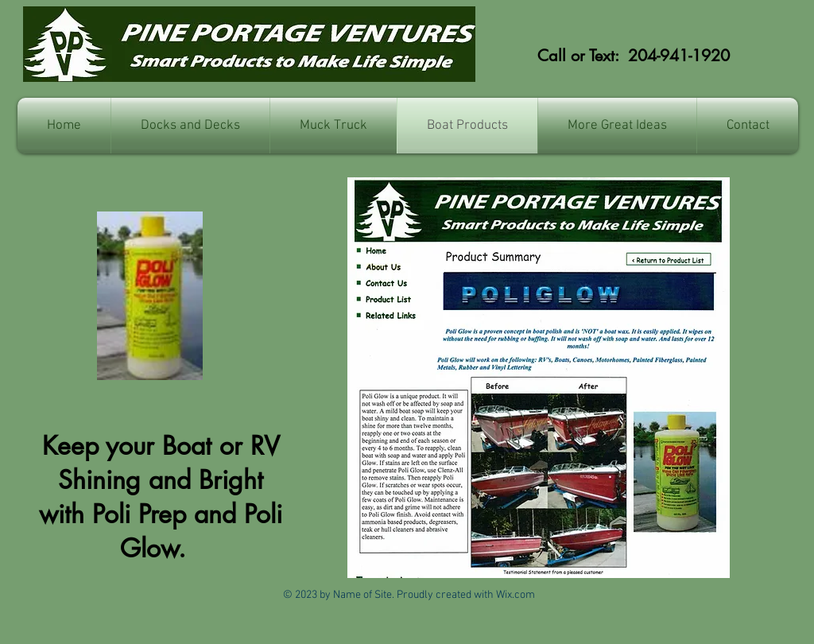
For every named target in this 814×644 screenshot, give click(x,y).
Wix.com (516, 595)
